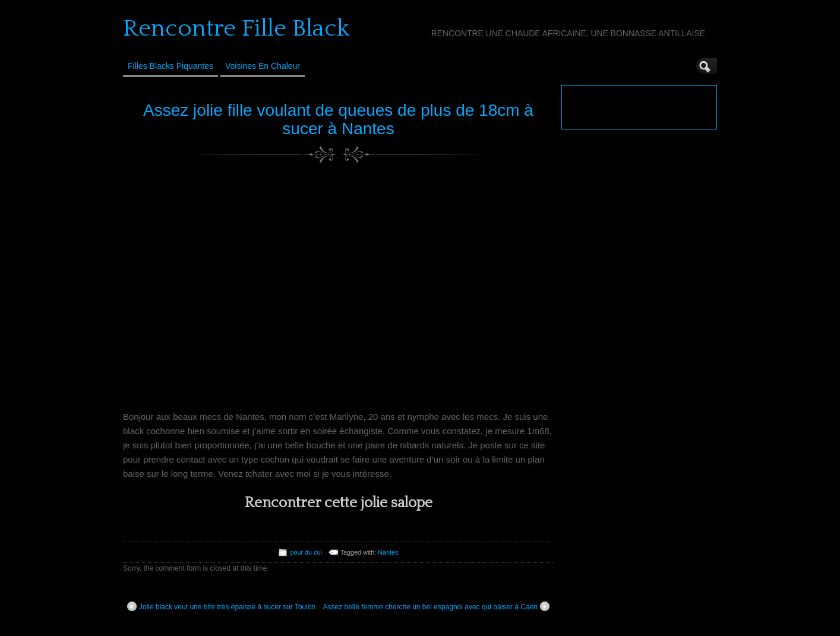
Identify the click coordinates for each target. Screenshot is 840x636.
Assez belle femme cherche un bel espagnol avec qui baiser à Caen (436, 606)
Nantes (388, 552)
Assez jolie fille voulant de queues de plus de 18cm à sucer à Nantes (338, 119)
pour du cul (306, 552)
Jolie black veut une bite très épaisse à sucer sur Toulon (221, 606)
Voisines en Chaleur (263, 66)
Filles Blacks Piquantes (170, 66)
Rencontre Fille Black (236, 29)
